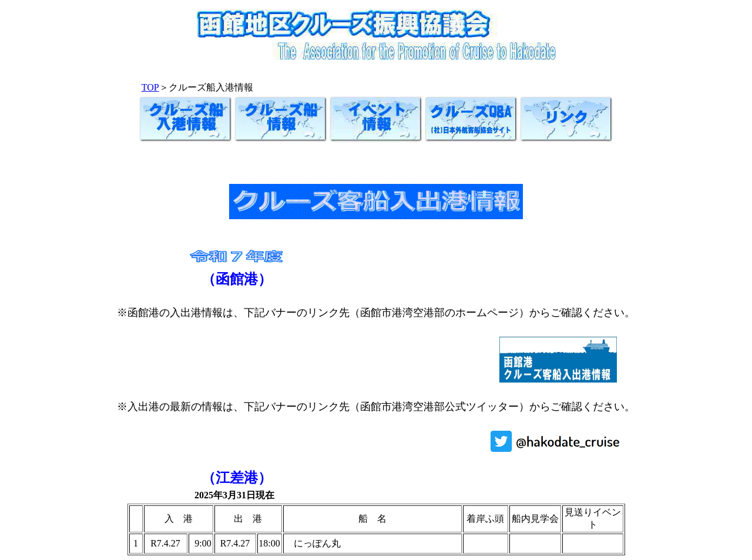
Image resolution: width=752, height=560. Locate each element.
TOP (150, 87)
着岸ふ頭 (485, 519)
